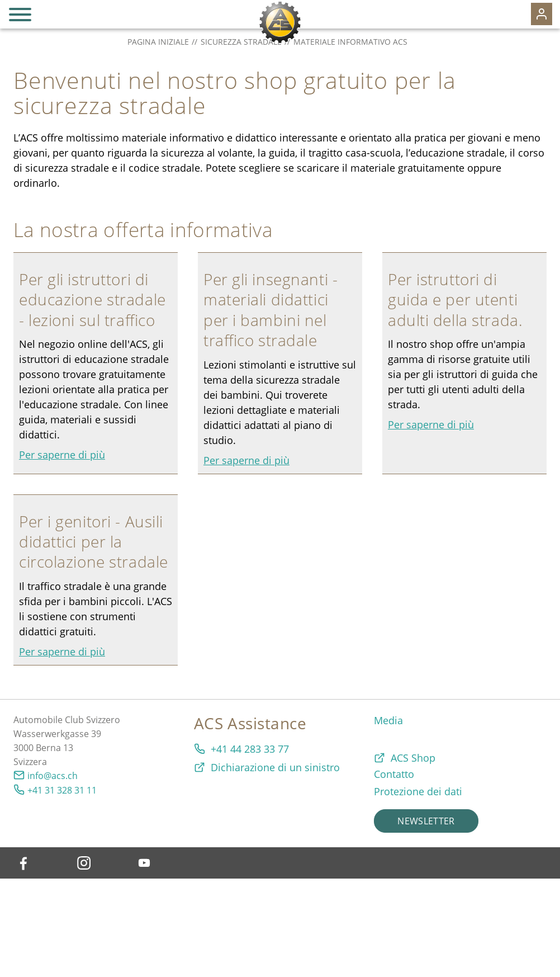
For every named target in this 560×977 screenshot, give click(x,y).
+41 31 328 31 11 (62, 790)
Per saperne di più (62, 455)
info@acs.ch (53, 776)
